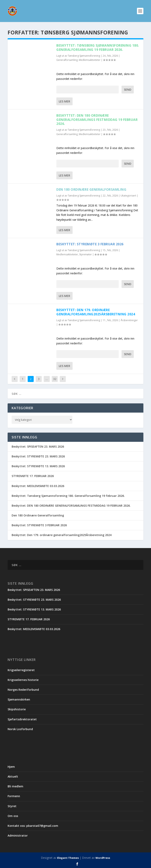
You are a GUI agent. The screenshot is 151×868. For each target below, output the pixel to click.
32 (55, 379)
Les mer (64, 101)
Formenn (14, 796)
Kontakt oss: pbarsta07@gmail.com (33, 826)
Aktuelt (13, 776)
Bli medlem (15, 786)
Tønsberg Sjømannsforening (84, 56)
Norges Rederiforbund (23, 690)
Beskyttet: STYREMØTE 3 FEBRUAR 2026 (90, 244)
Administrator (18, 835)
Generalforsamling (67, 60)
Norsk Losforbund (20, 729)
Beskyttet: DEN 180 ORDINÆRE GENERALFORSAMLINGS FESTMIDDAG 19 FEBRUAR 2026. (97, 120)
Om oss (13, 816)
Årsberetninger (129, 320)
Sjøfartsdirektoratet (22, 719)
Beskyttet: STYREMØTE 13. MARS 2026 (38, 466)
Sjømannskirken (19, 699)
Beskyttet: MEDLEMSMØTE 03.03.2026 (38, 486)
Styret (12, 806)
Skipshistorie (17, 709)
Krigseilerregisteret (21, 670)
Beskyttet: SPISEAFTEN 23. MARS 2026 (38, 447)
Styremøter (86, 254)
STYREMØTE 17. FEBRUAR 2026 (33, 476)
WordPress (103, 858)
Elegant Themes (68, 858)
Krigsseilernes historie (23, 680)
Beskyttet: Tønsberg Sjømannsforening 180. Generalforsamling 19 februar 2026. (98, 48)
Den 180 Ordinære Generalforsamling (91, 189)
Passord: (87, 90)
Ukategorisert (128, 196)
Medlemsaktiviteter (90, 60)
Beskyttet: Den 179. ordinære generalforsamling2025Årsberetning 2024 (96, 312)
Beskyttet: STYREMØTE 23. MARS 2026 (38, 456)
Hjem (11, 767)
